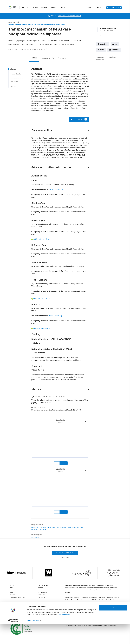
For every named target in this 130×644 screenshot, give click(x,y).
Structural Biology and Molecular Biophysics (49, 25)
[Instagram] (33, 608)
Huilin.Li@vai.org (55, 316)
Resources (41, 595)
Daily (57, 463)
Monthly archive (43, 590)
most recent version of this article (70, 16)
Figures (47, 58)
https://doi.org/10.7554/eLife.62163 (31, 49)
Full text (34, 58)
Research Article (14, 22)
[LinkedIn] (17, 608)
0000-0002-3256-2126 (40, 299)
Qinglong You (21, 41)
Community (54, 7)
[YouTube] (38, 608)
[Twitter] (22, 608)
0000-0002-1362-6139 (40, 239)
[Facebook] (49, 608)
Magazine (44, 7)
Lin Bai (11, 41)
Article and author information (17, 80)
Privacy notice (65, 558)
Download (104, 44)
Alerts (99, 7)
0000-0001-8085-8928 (40, 328)
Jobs (11, 588)
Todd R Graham (70, 41)
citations (100, 60)
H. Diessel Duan (44, 41)
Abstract (13, 69)
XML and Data (42, 597)
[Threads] (43, 608)
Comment (116, 50)
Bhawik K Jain (32, 41)
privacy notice (64, 634)
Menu (23, 7)
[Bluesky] (11, 608)
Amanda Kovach (57, 41)
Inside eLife (42, 588)
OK (113, 627)
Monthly (64, 463)
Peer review (62, 58)
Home (29, 7)
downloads (111, 57)
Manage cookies (33, 640)
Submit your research (114, 8)
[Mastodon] (27, 608)
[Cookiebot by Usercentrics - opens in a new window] (13, 640)
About (63, 7)
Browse (36, 7)
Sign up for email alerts (65, 553)
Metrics (13, 86)
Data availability (16, 74)
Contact (13, 595)
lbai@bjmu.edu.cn (56, 189)
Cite (116, 44)
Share (102, 50)
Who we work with (16, 590)
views (100, 57)
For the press (42, 592)
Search (90, 7)
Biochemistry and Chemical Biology (21, 25)
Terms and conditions (17, 597)
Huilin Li (80, 41)
